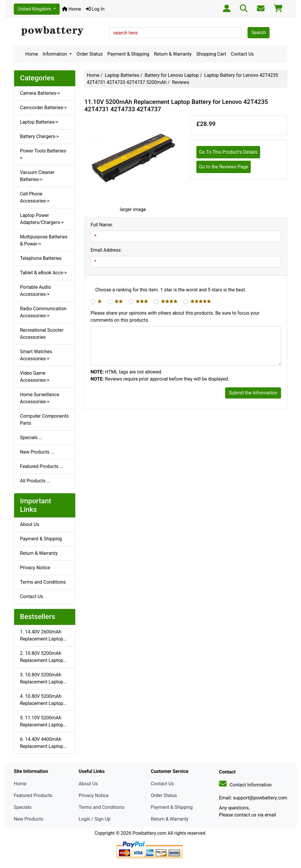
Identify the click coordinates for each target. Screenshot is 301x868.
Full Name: (102, 225)
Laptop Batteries (122, 75)
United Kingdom (35, 9)
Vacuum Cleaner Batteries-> (37, 176)
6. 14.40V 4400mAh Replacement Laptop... (43, 743)
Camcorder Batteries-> (43, 108)
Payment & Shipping (128, 54)
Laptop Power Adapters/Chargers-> (42, 219)
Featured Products (33, 795)
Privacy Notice (35, 568)
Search (259, 33)
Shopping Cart (211, 54)
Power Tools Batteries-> (44, 154)
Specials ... (31, 438)
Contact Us (242, 54)
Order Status (90, 54)
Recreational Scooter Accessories (42, 334)
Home (72, 9)
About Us (30, 524)
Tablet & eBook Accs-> (43, 273)
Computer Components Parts (44, 420)
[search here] (175, 33)
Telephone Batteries (41, 258)
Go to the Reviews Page (224, 167)
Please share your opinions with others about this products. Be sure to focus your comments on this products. (175, 317)
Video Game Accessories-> (35, 377)
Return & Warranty (173, 54)
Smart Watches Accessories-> (36, 355)
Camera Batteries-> (40, 93)
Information (55, 54)
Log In (95, 9)
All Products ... (35, 481)
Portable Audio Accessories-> (35, 291)
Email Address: (106, 250)
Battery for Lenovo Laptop (172, 75)
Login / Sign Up (95, 819)
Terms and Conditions (43, 582)
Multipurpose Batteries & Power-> (44, 240)
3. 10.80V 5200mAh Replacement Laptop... (43, 678)
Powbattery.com (149, 833)
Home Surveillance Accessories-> (40, 398)
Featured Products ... (42, 466)
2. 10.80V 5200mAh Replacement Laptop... (43, 657)
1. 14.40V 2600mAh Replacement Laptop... (43, 635)
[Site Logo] (60, 31)
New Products (29, 819)
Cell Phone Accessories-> (35, 197)
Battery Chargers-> (39, 136)
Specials (23, 807)
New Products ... (37, 452)
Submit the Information (253, 393)
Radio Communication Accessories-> (43, 312)
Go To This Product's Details (228, 152)
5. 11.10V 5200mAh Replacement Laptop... (43, 721)
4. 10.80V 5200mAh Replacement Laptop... (43, 700)
